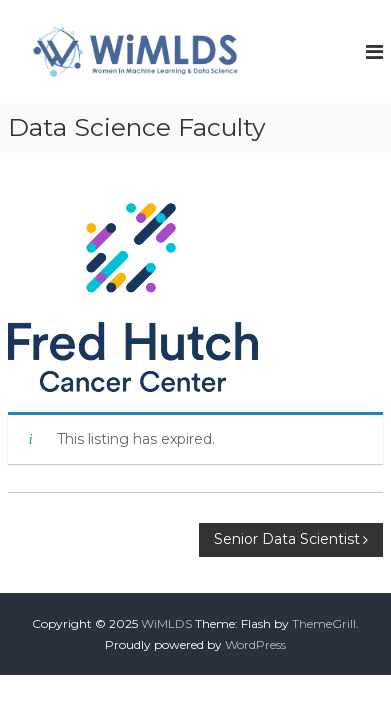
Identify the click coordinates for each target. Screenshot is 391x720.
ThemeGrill (324, 623)
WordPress (255, 644)
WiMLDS (166, 623)
